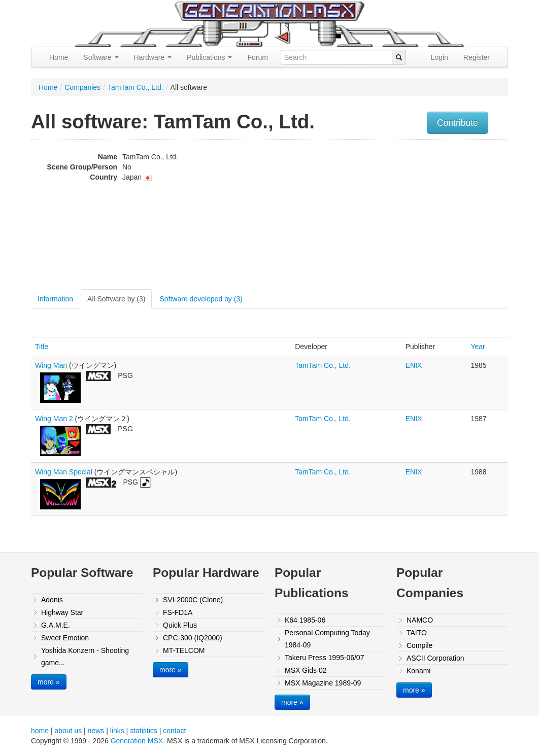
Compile (419, 645)
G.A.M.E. (56, 625)
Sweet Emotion (65, 638)
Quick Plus (180, 625)
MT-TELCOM (184, 650)
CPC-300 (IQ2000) (193, 638)
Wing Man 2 (54, 419)
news (96, 731)
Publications (209, 57)
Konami (418, 671)
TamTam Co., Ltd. (136, 87)
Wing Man (51, 365)
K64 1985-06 (305, 620)
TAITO (417, 633)
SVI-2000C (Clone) (193, 600)
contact (174, 731)
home (40, 731)
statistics (144, 731)
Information (55, 299)
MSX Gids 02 (306, 670)
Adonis (52, 600)
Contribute (458, 123)
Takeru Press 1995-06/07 (324, 658)
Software (101, 57)
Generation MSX (137, 741)
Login (440, 57)
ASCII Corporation (435, 658)
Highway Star (62, 612)
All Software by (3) (116, 299)
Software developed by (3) (201, 299)
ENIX (414, 365)
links (117, 731)
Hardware (153, 57)
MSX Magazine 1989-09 (323, 683)
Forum (257, 57)
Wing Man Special (64, 472)
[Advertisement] (441, 216)
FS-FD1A (178, 612)
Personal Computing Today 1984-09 (327, 639)
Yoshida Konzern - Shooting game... (85, 657)
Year (478, 347)
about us (68, 731)
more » (49, 682)
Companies (82, 87)
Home (59, 57)
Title (42, 347)
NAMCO (420, 620)
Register (477, 57)
